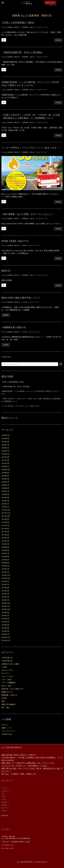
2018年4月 (5, 498)
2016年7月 (5, 553)
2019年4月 (5, 476)
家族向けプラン (8, 692)
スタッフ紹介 (7, 679)
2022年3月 (5, 448)
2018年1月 (5, 507)
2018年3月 (5, 501)
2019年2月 (5, 482)
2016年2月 (5, 569)
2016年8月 (5, 550)
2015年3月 (5, 594)
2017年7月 (5, 526)
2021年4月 (5, 457)
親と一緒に (6, 707)
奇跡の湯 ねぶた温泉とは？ (13, 689)
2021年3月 (5, 460)
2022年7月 (5, 445)
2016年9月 (5, 547)
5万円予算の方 (7, 661)
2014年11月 (6, 606)
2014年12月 (6, 603)
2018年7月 (5, 491)
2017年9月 (5, 519)
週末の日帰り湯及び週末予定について (21, 298)
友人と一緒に (7, 686)
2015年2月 (5, 597)
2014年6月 (5, 619)
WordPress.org (7, 734)
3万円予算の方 (7, 658)
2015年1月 (5, 600)
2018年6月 (5, 494)
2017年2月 (5, 541)
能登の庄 (6, 271)
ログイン (5, 725)
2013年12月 (6, 637)
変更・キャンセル (53, 5)
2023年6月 (5, 439)
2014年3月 (5, 628)
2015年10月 (6, 578)
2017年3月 (5, 538)
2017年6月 (5, 529)
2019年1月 (5, 485)
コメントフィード (8, 731)
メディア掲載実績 (8, 683)
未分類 (25, 245)
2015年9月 (5, 581)
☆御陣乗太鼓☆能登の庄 (14, 327)
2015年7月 (5, 585)
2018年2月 (5, 504)
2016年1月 (5, 572)
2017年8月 (5, 522)
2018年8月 (5, 488)
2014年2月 (5, 631)
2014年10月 (6, 609)
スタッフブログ (8, 676)
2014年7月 (5, 616)
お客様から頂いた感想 (10, 664)
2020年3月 (5, 466)
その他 (25, 302)
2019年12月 (6, 470)
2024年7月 (5, 435)
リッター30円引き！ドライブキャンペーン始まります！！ (31, 148)
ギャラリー (6, 673)
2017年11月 (6, 513)
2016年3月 (5, 566)
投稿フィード (7, 728)
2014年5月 (5, 622)
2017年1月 (5, 544)
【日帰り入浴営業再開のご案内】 (18, 23)
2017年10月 (6, 516)
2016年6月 (5, 557)
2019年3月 (5, 479)
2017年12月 (6, 510)
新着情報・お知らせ (29, 27)
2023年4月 (5, 442)
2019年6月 (5, 473)
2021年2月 (5, 463)
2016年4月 (5, 563)
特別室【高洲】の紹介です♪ (16, 241)
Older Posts (6, 357)
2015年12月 (6, 575)
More (58, 40)
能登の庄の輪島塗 (8, 704)
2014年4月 (5, 625)
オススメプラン (8, 670)
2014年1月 (5, 634)
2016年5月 (5, 560)
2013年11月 (6, 641)
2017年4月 (5, 535)
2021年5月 (5, 454)
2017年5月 (5, 532)
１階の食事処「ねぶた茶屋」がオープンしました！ (28, 214)
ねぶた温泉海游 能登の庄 (12, 27)
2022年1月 (5, 451)
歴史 (3, 701)
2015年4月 (5, 591)
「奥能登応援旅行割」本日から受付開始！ (23, 52)
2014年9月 (5, 613)
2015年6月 (5, 588)
